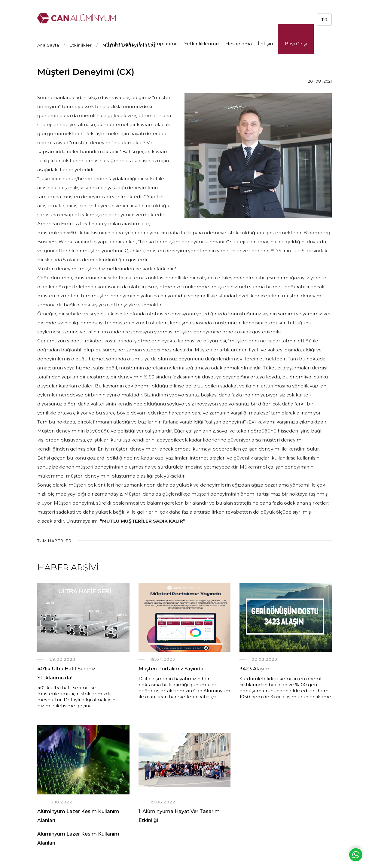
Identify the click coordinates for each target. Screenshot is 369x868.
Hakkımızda (119, 44)
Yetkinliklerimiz (202, 44)
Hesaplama (239, 44)
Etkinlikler (81, 45)
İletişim (266, 44)
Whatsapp (356, 855)
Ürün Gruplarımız (159, 44)
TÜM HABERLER (54, 541)
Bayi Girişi (296, 44)
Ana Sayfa (48, 45)
